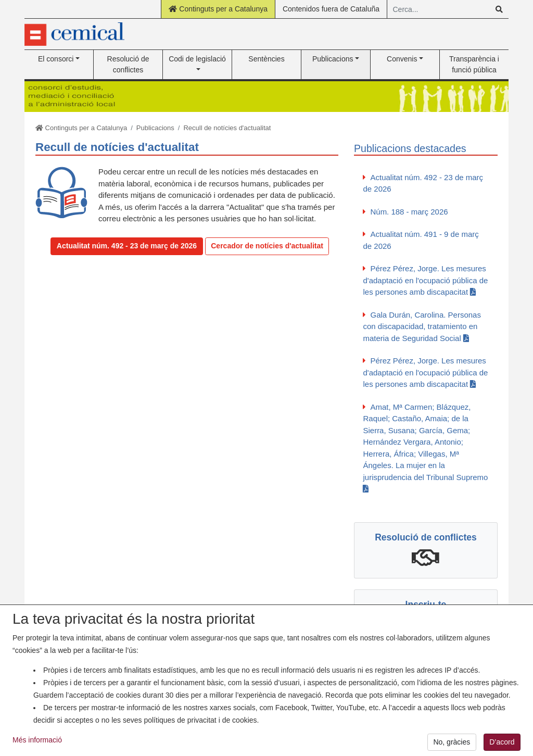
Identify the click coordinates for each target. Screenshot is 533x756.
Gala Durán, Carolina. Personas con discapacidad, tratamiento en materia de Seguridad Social (422, 326)
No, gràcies (452, 744)
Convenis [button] (402, 59)
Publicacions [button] (333, 59)
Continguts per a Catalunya (218, 9)
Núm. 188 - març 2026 (409, 212)
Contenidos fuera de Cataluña (331, 9)
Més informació (37, 741)
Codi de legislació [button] (197, 59)
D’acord (502, 744)
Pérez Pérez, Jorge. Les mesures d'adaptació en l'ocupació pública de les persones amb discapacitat (425, 280)
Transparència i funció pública (474, 64)
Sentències (266, 59)
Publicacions (155, 128)
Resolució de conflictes (128, 64)
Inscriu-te (426, 604)
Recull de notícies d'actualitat (227, 128)
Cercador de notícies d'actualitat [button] (267, 246)
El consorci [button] (56, 59)
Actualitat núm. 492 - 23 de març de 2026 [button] (127, 246)
